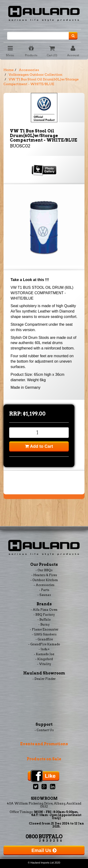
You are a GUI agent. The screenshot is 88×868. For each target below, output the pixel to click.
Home (9, 70)
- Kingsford (44, 659)
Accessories (29, 70)
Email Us (44, 850)
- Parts (44, 590)
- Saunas (44, 595)
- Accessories (44, 585)
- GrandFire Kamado (44, 644)
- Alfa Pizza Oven (44, 610)
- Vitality (44, 664)
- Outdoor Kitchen (44, 580)
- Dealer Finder (44, 679)
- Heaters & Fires (44, 575)
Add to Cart (39, 446)
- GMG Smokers (44, 634)
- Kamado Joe (44, 654)
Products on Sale (44, 759)
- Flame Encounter (44, 629)
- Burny (44, 624)
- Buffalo (44, 620)
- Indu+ (44, 649)
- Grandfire (44, 639)
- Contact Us (44, 730)
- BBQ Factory (44, 615)
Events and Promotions (44, 744)
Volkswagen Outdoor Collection (36, 75)
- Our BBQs (44, 570)
